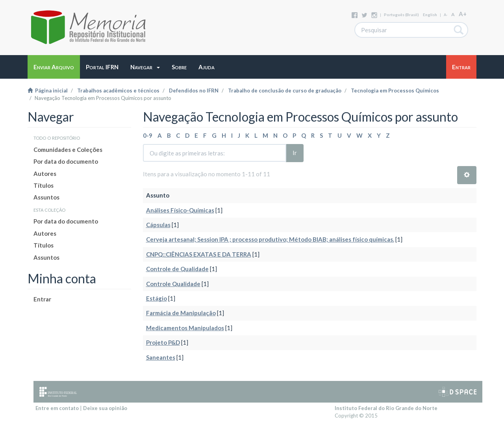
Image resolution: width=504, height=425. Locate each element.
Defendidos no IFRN (194, 91)
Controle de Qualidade (177, 269)
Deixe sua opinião (105, 408)
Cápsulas (158, 225)
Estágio (157, 298)
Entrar (42, 299)
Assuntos (46, 197)
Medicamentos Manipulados (185, 328)
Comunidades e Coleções (68, 150)
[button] (145, 67)
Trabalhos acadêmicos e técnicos (118, 91)
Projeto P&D (163, 342)
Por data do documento (66, 161)
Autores (45, 174)
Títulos (44, 185)
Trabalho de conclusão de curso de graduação (285, 91)
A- (446, 15)
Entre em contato (57, 408)
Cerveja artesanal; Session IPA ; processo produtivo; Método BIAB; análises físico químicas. (270, 239)
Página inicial (48, 91)
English (430, 15)
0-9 (148, 135)
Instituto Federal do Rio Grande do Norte (386, 408)
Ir (295, 153)
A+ (463, 14)
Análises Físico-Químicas (180, 210)
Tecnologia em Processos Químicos (395, 91)
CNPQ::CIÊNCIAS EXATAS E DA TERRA (199, 254)
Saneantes (161, 357)
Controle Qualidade (173, 284)
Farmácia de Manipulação (181, 313)
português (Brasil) (401, 15)
